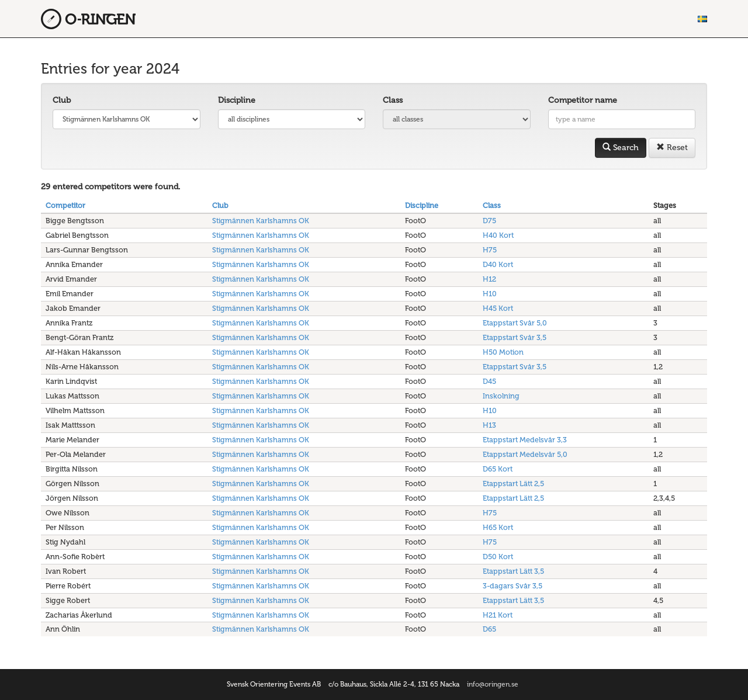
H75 (490, 250)
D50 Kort (498, 557)
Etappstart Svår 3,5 (515, 337)
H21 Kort (498, 615)
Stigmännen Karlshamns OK (261, 221)
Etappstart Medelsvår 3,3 (525, 440)
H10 (490, 294)
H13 (489, 425)
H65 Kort (498, 527)
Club (62, 100)
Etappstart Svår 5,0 (515, 323)
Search (621, 148)
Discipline (237, 100)
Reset (672, 148)
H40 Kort (498, 235)
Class (393, 100)
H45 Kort (498, 308)
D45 (489, 381)
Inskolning (501, 396)
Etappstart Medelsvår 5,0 (525, 454)
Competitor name (583, 100)
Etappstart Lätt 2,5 (513, 484)
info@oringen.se (493, 684)
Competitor (65, 205)
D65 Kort (498, 469)
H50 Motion (503, 352)
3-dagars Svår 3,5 (512, 586)
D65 (489, 629)
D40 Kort (498, 264)
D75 (489, 221)
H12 (489, 279)
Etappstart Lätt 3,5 (513, 571)
